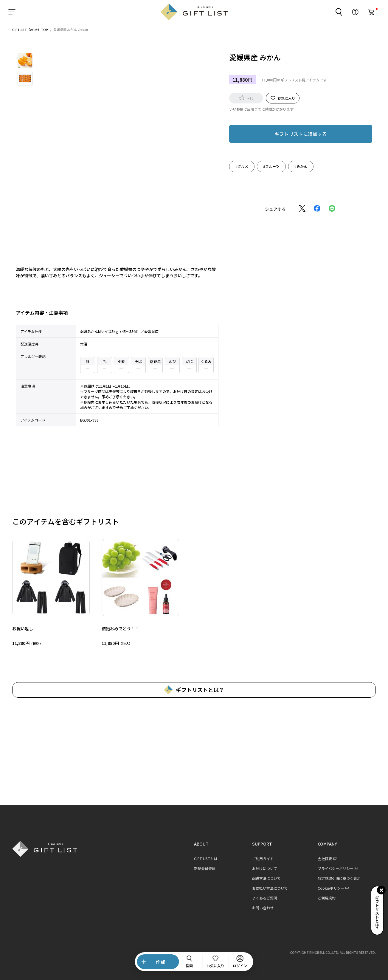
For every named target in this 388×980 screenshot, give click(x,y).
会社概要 (325, 859)
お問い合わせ (263, 908)
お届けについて (265, 868)
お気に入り (286, 98)
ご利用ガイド (263, 859)
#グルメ (242, 166)
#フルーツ (271, 166)
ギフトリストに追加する (301, 134)
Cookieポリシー (331, 888)
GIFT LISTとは (206, 859)
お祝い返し (23, 628)
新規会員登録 (205, 868)
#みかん (301, 166)
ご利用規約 (327, 898)
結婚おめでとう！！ (120, 628)
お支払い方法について (270, 888)
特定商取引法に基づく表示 (339, 878)
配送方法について (266, 878)
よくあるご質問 (265, 898)
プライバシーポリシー (336, 868)
